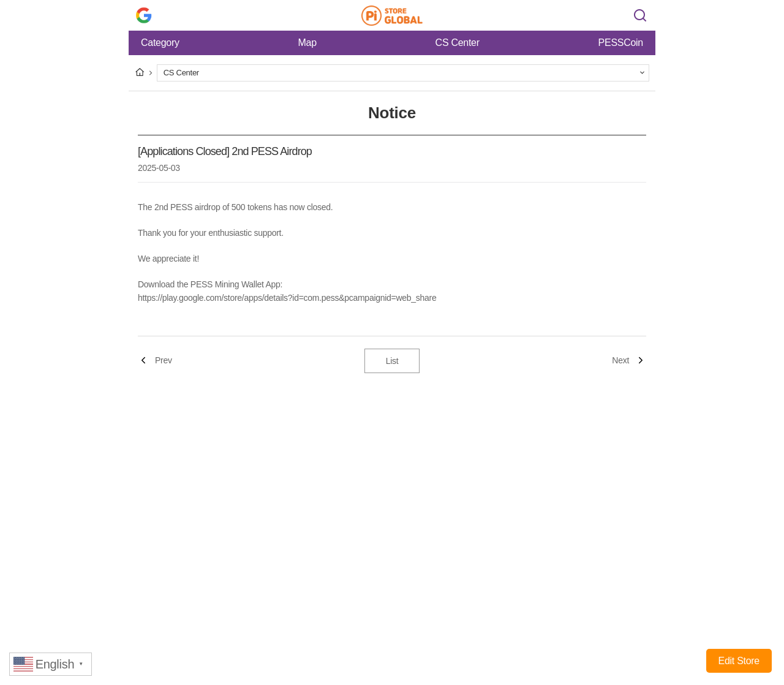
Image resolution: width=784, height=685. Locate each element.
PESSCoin (621, 43)
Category (160, 43)
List (392, 361)
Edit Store (739, 661)
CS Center (458, 43)
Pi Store (392, 15)
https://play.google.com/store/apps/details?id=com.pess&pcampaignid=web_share (287, 298)
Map (307, 43)
